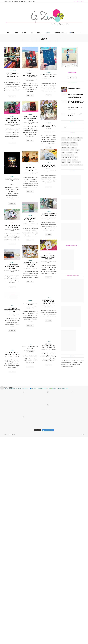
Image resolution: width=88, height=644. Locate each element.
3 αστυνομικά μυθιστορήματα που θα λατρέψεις (12, 310)
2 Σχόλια (17, 357)
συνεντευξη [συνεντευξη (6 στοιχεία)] (75, 402)
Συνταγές (24, 33)
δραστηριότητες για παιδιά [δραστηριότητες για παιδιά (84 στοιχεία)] (67, 400)
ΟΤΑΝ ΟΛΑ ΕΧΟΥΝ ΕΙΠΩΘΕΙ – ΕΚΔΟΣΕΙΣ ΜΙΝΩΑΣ (49, 76)
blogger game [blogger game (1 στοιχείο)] (71, 380)
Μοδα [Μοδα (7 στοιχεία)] (72, 393)
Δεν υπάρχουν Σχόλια (32, 80)
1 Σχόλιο (17, 79)
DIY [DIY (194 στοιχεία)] (70, 383)
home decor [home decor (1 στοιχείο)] (74, 385)
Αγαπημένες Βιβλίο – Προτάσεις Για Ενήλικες (12, 353)
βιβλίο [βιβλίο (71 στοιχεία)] (76, 395)
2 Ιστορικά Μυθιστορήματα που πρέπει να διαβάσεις (49, 346)
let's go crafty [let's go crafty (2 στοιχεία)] (65, 388)
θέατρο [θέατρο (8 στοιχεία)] (76, 400)
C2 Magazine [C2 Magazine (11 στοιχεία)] (79, 380)
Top (83, 641)
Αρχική (8, 33)
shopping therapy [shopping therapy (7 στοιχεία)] (66, 390)
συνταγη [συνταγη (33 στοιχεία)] (63, 405)
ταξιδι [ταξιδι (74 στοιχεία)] (69, 405)
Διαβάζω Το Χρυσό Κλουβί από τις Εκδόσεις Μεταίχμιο (49, 257)
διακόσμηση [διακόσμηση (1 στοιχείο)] (64, 397)
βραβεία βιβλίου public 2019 (12, 180)
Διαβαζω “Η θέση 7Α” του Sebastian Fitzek (12, 226)
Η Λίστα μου (48, 33)
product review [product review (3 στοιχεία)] (74, 388)
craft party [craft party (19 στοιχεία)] (64, 383)
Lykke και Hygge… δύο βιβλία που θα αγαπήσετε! (30, 264)
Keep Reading (12, 96)
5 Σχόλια (54, 350)
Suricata (13, 641)
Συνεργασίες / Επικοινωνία (61, 33)
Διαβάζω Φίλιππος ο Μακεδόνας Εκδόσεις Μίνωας (30, 118)
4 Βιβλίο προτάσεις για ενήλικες (30, 304)
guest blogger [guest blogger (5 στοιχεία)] (77, 383)
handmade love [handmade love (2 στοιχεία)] (65, 385)
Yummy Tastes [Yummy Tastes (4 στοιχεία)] (65, 393)
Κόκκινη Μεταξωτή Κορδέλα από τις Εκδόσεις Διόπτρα (49, 302)
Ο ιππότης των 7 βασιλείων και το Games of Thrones (30, 220)
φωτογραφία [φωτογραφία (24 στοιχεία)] (72, 407)
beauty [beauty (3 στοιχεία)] (63, 380)
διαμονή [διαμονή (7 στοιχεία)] (71, 397)
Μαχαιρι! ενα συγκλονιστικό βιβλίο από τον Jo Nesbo (30, 75)
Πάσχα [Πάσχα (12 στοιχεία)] (77, 393)
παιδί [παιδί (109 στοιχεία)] (69, 402)
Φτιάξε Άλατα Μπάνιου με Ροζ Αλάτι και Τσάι (24, 1)
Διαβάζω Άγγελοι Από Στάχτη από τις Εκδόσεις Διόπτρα (49, 167)
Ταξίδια (39, 33)
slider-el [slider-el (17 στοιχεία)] (74, 390)
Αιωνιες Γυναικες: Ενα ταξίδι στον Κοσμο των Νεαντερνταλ (12, 121)
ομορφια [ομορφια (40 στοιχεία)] (64, 402)
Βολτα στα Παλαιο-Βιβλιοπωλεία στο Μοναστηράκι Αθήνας (12, 75)
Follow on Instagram (48, 637)
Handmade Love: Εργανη (75, 88)
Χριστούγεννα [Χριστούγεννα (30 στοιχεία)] (69, 395)
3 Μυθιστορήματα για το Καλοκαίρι (30, 347)
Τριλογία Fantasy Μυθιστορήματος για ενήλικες (12, 267)
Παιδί (32, 33)
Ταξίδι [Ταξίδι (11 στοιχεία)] (63, 395)
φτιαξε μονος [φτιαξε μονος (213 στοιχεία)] (64, 407)
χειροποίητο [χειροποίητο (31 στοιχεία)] (80, 407)
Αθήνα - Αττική (13, 71)
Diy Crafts (15, 33)
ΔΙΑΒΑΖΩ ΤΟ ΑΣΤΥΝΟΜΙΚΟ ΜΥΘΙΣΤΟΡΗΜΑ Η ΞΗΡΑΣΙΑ (49, 215)
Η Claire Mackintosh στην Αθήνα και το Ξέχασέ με (30, 169)
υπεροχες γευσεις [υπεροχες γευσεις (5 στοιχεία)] (76, 405)
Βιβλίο (31, 71)
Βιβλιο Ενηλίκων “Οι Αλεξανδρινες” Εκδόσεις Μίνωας (49, 127)
